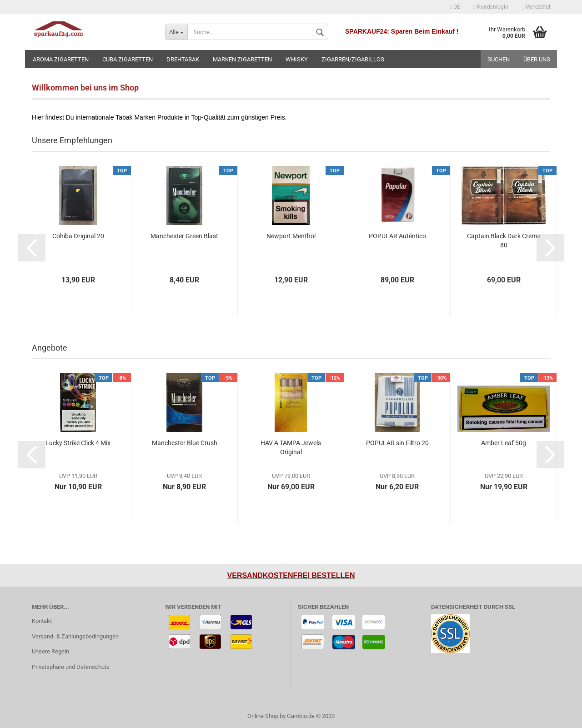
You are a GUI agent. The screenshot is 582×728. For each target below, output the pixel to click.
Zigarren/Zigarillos (353, 59)
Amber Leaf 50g (504, 443)
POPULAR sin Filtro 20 (397, 443)
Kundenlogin (491, 7)
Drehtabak (183, 59)
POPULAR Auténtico (397, 236)
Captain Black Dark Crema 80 (504, 241)
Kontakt (42, 621)
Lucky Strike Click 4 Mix (78, 443)
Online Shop (263, 716)
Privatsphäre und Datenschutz (70, 667)
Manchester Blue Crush (185, 443)
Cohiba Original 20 (78, 236)
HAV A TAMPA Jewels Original (291, 447)
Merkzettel (536, 7)
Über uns (537, 59)
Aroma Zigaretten (61, 59)
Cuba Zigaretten (128, 59)
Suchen (499, 59)
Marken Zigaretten (242, 59)
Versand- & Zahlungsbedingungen (75, 636)
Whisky (297, 59)
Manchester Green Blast (184, 236)
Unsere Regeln (50, 651)
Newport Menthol (291, 236)
